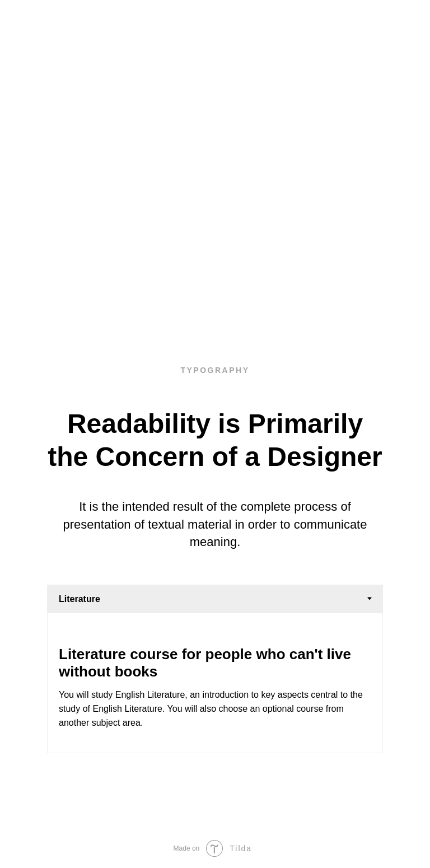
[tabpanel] (215, 683)
